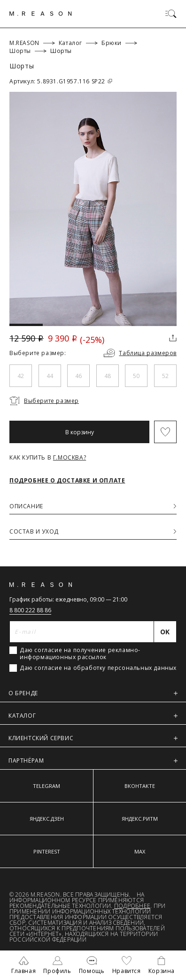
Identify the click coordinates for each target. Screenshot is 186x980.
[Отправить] (165, 632)
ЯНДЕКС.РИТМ (140, 819)
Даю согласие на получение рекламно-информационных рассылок (80, 653)
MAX (140, 851)
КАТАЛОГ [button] (93, 716)
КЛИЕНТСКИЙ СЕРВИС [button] (93, 738)
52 (165, 376)
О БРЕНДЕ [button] (93, 693)
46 (78, 376)
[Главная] (41, 14)
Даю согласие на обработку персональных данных (98, 668)
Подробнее (132, 906)
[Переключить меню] (171, 14)
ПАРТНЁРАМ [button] (93, 761)
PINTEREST (47, 851)
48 (108, 376)
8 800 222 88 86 (30, 610)
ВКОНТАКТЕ (140, 786)
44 (50, 376)
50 (136, 376)
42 (21, 376)
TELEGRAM (46, 786)
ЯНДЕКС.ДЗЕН (47, 819)
